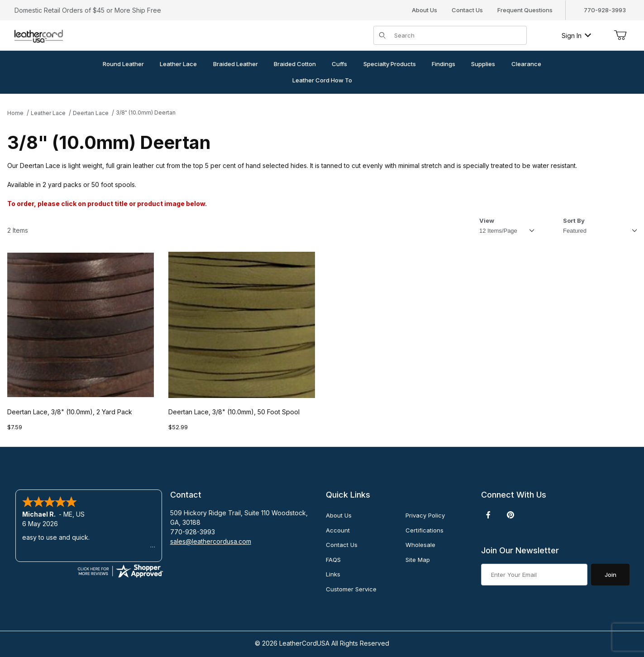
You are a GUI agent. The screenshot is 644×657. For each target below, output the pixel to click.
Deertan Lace (91, 113)
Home (15, 113)
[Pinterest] (510, 515)
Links (333, 574)
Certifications (425, 530)
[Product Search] (458, 35)
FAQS (333, 560)
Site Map (418, 560)
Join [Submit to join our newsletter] (611, 575)
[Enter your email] (534, 575)
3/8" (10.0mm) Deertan (146, 113)
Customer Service (351, 589)
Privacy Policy (425, 515)
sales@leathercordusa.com (211, 541)
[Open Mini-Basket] (620, 35)
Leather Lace (48, 113)
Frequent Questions (525, 10)
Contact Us (467, 10)
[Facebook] (488, 515)
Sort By (574, 221)
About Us (425, 10)
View (487, 221)
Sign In (576, 36)
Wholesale (420, 545)
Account (338, 530)
